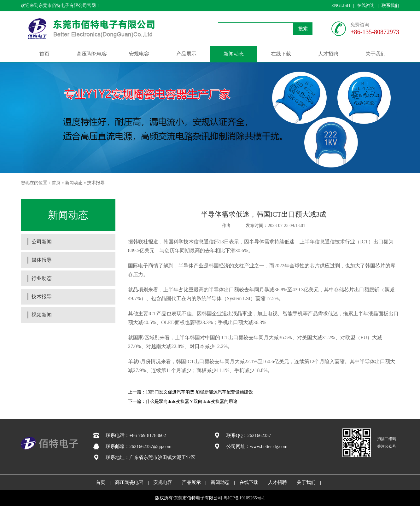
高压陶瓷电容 (92, 54)
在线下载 (281, 54)
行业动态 (42, 278)
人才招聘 (328, 54)
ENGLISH (341, 6)
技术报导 (96, 183)
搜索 (303, 29)
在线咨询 (366, 6)
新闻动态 (234, 54)
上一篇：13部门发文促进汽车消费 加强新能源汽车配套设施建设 (190, 392)
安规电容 (139, 54)
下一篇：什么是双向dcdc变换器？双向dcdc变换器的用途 (183, 401)
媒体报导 (42, 260)
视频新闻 (42, 315)
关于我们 (376, 54)
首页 (44, 54)
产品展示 (186, 54)
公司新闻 (42, 242)
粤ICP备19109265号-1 (244, 498)
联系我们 (390, 6)
